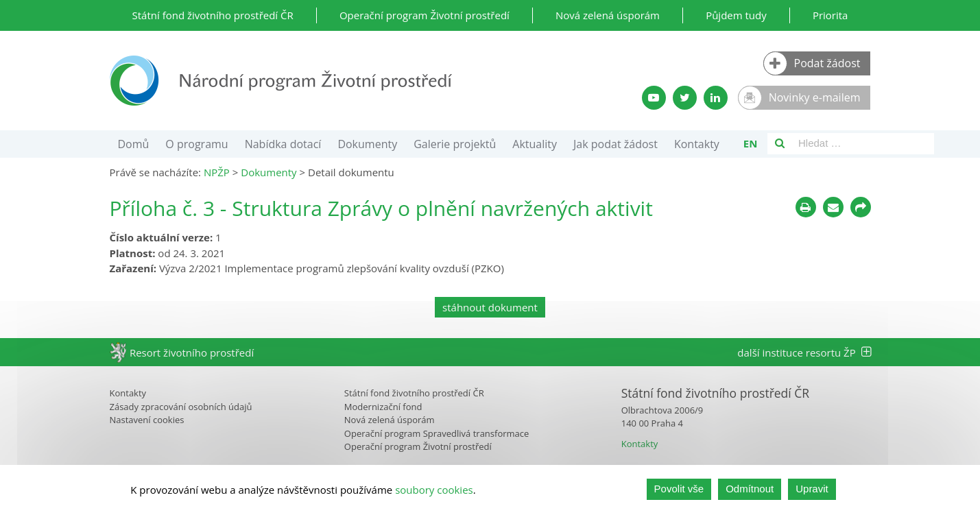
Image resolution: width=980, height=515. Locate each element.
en (751, 143)
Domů (134, 144)
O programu (196, 144)
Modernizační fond (383, 407)
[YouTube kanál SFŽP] (654, 98)
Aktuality (535, 144)
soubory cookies (434, 490)
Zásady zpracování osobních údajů (181, 407)
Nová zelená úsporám (608, 15)
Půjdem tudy (736, 15)
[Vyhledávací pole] (863, 144)
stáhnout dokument (490, 307)
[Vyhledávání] (780, 144)
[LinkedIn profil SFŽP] (716, 98)
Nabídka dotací (283, 144)
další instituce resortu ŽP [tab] (804, 352)
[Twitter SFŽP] (685, 98)
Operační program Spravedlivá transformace (437, 433)
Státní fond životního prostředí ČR (213, 15)
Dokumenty (367, 144)
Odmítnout (750, 490)
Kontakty (697, 144)
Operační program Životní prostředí (425, 15)
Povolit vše (679, 490)
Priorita (830, 15)
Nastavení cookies (147, 420)
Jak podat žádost (616, 144)
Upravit (812, 490)
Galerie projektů (455, 144)
